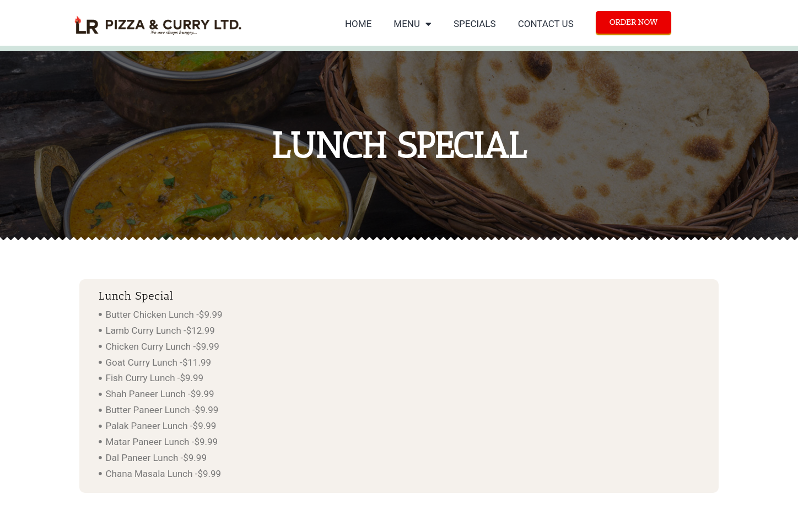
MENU (413, 24)
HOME (358, 24)
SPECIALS (475, 24)
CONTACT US (546, 24)
